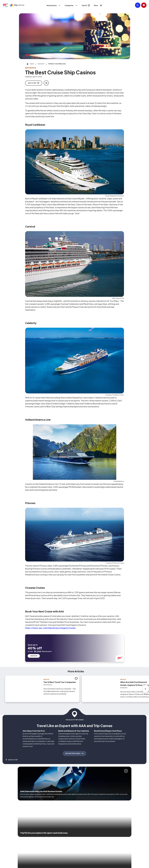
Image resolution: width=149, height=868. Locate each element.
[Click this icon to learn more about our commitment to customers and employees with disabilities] (6, 838)
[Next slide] (145, 688)
